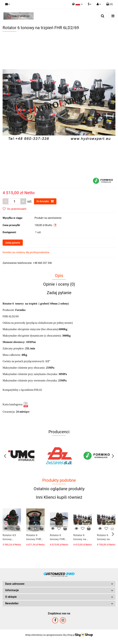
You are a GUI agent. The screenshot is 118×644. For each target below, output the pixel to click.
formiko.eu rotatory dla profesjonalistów (26, 252)
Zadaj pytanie (13, 243)
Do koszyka (45, 201)
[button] (109, 4)
